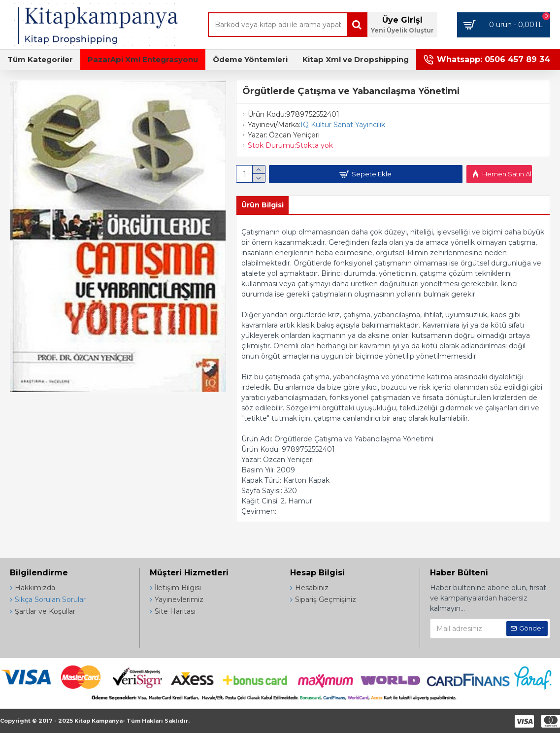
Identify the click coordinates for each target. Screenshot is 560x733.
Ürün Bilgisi (263, 205)
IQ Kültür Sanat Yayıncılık (343, 125)
